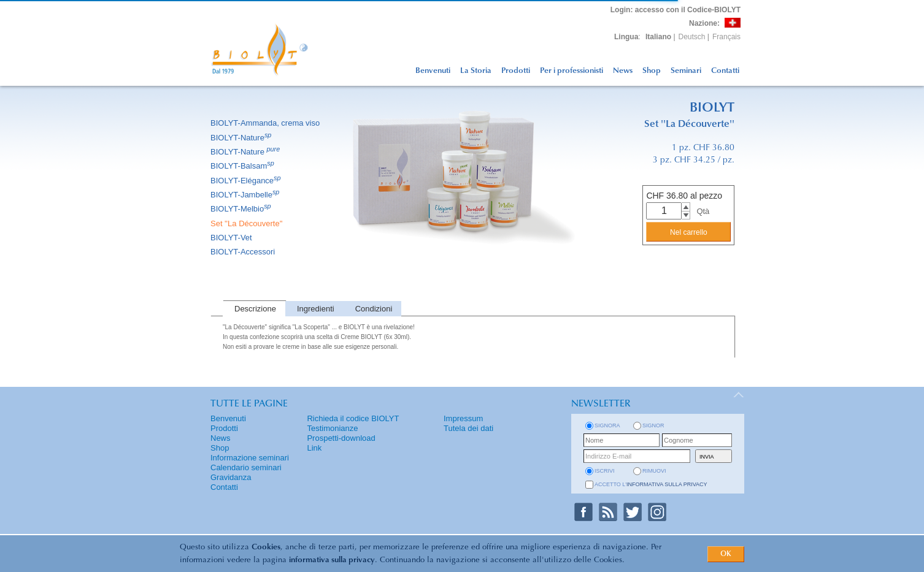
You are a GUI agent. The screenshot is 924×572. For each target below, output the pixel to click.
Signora (607, 425)
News (623, 71)
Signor (653, 425)
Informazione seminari (250, 458)
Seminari (686, 71)
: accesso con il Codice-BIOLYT (676, 10)
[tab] (254, 309)
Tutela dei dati (468, 428)
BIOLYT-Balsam (243, 166)
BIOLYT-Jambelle (246, 195)
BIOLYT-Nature (242, 138)
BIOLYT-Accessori (244, 252)
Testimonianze (332, 428)
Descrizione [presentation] (255, 309)
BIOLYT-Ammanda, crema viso (266, 123)
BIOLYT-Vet (232, 238)
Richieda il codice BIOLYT (353, 418)
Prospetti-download (341, 438)
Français (726, 37)
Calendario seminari (246, 467)
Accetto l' (651, 484)
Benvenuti (433, 71)
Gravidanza (231, 477)
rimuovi (654, 471)
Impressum (463, 418)
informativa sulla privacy (332, 560)
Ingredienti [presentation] (316, 309)
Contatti (725, 71)
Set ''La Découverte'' (248, 223)
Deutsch (692, 37)
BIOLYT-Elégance (247, 181)
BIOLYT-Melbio (242, 209)
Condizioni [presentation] (374, 309)
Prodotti (516, 71)
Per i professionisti (572, 71)
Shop (652, 71)
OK (726, 554)
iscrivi (605, 471)
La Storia (476, 71)
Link (314, 448)
